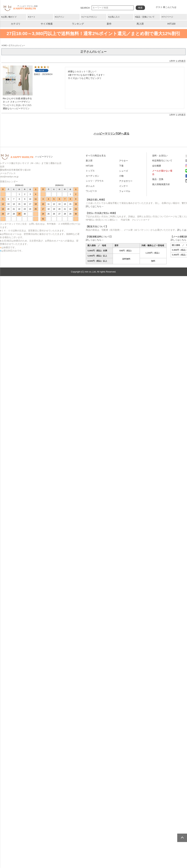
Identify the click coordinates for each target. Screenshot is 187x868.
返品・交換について (145, 17)
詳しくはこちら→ (95, 206)
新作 (109, 24)
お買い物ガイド (10, 17)
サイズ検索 (47, 24)
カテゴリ (16, 24)
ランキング (78, 24)
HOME (4, 45)
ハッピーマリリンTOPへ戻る (112, 134)
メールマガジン (90, 17)
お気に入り (115, 17)
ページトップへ (182, 838)
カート (32, 17)
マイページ (168, 17)
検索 (140, 8)
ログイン (60, 17)
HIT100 (171, 24)
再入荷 (140, 24)
